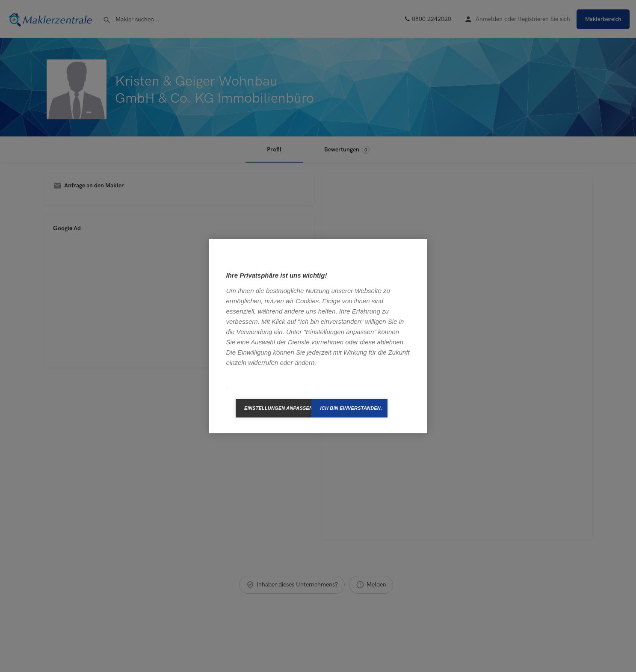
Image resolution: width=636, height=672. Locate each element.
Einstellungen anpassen (278, 408)
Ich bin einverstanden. (351, 408)
